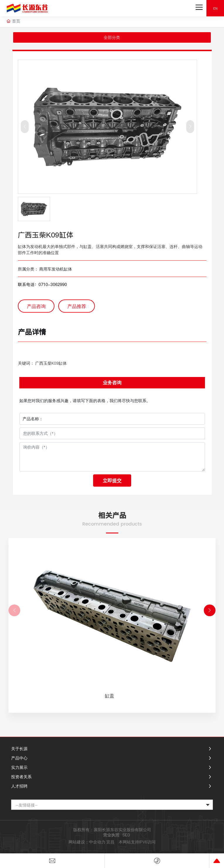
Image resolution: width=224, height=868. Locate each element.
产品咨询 (36, 306)
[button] (210, 610)
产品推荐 (77, 306)
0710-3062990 (53, 285)
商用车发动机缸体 (56, 269)
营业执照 (111, 835)
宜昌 (110, 842)
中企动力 (97, 842)
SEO (126, 835)
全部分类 (112, 37)
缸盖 (110, 696)
